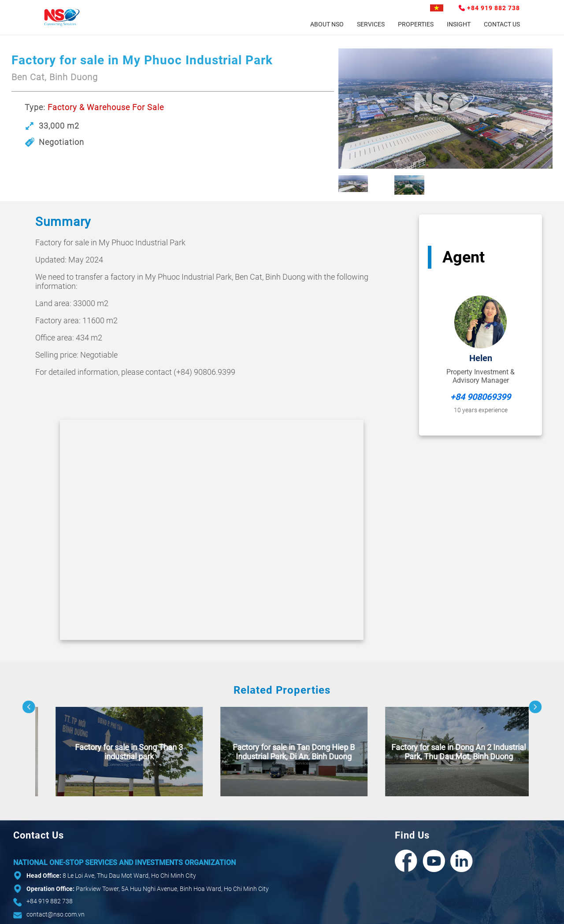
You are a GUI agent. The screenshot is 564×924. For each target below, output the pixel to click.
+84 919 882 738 (493, 8)
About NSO (327, 24)
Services (371, 24)
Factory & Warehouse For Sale (106, 107)
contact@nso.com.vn (56, 914)
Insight (459, 24)
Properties (416, 24)
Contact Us (502, 24)
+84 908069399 (481, 397)
